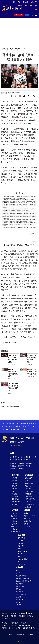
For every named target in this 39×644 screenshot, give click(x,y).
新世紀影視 (26, 628)
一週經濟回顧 (16, 496)
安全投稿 (13, 616)
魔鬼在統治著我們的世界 (24, 581)
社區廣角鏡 (15, 499)
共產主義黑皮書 (21, 594)
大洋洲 (29, 423)
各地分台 (26, 2)
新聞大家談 (29, 478)
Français (5, 429)
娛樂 (12, 49)
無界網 (18, 628)
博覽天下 (21, 466)
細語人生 (28, 507)
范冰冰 (8, 105)
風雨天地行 (19, 592)
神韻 (14, 2)
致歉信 (21, 153)
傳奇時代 (19, 573)
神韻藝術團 (15, 623)
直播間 (21, 442)
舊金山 (11, 426)
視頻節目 (30, 438)
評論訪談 (29, 475)
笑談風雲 (14, 516)
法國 (6, 426)
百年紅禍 (19, 589)
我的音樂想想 (22, 564)
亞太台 (18, 426)
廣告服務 (22, 616)
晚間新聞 (14, 486)
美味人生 (21, 549)
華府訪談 (14, 494)
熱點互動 (28, 481)
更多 (34, 628)
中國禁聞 (14, 483)
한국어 (26, 429)
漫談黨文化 (19, 600)
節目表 (13, 442)
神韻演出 (13, 469)
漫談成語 (14, 524)
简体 (36, 2)
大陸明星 (18, 49)
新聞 (12, 453)
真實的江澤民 (20, 586)
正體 (32, 2)
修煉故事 (19, 602)
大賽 (19, 2)
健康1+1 (27, 513)
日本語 (20, 429)
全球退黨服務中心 (25, 625)
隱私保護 (30, 613)
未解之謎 (14, 513)
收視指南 (22, 613)
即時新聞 (29, 463)
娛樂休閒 (21, 535)
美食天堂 (21, 546)
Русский (13, 429)
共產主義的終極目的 (22, 578)
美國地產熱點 (16, 532)
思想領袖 (28, 489)
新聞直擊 (14, 489)
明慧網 (4, 628)
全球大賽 (21, 469)
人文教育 (15, 510)
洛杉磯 (23, 423)
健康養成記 (28, 521)
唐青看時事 (29, 496)
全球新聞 (14, 478)
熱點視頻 (21, 463)
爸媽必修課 (15, 526)
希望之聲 (13, 625)
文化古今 (14, 529)
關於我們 (14, 613)
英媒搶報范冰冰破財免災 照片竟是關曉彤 (32, 372)
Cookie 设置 (19, 642)
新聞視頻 (15, 475)
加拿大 (17, 423)
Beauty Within (22, 551)
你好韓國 (21, 543)
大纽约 (11, 423)
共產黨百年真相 (21, 576)
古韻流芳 (14, 519)
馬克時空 (28, 502)
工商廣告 (19, 605)
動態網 (11, 628)
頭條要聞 (13, 463)
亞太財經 (14, 504)
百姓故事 (19, 597)
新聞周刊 (14, 491)
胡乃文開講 (28, 519)
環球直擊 (14, 481)
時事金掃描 (29, 483)
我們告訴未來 (20, 571)
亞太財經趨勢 (16, 502)
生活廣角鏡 (21, 538)
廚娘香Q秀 (21, 556)
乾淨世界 (5, 625)
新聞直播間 (19, 15)
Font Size (29, 96)
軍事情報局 (29, 494)
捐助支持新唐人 (16, 446)
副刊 (7, 49)
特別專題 (19, 567)
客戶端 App (6, 619)
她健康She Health (30, 516)
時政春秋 (28, 486)
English (33, 426)
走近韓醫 (27, 526)
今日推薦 (13, 466)
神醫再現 (27, 524)
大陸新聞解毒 (30, 504)
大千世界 (21, 554)
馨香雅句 (14, 521)
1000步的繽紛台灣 (23, 560)
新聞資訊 (20, 438)
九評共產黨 (19, 584)
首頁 (2, 49)
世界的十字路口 (30, 499)
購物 (26, 446)
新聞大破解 (29, 491)
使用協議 (5, 616)
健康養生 (28, 510)
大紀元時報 (24, 623)
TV (27, 15)
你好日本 (21, 541)
